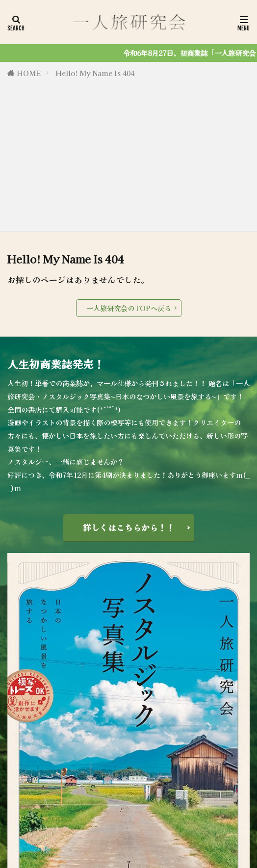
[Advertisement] (128, 153)
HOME (29, 73)
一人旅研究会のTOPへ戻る (129, 308)
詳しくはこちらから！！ (129, 527)
